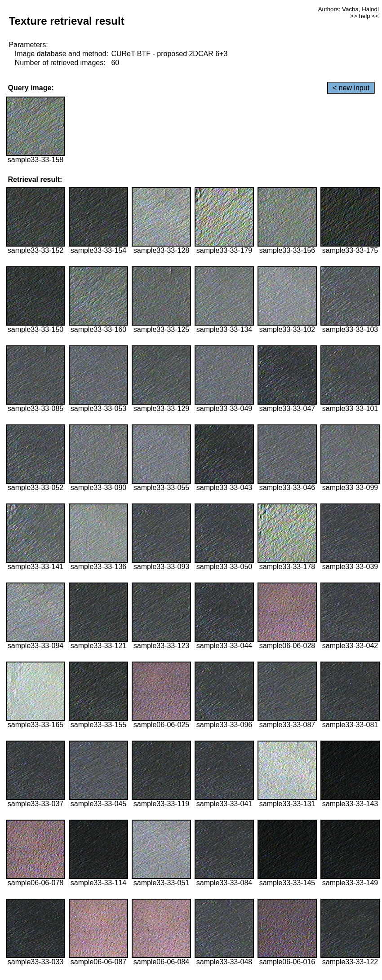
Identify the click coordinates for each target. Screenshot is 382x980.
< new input (351, 88)
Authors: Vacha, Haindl (349, 9)
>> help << (364, 16)
